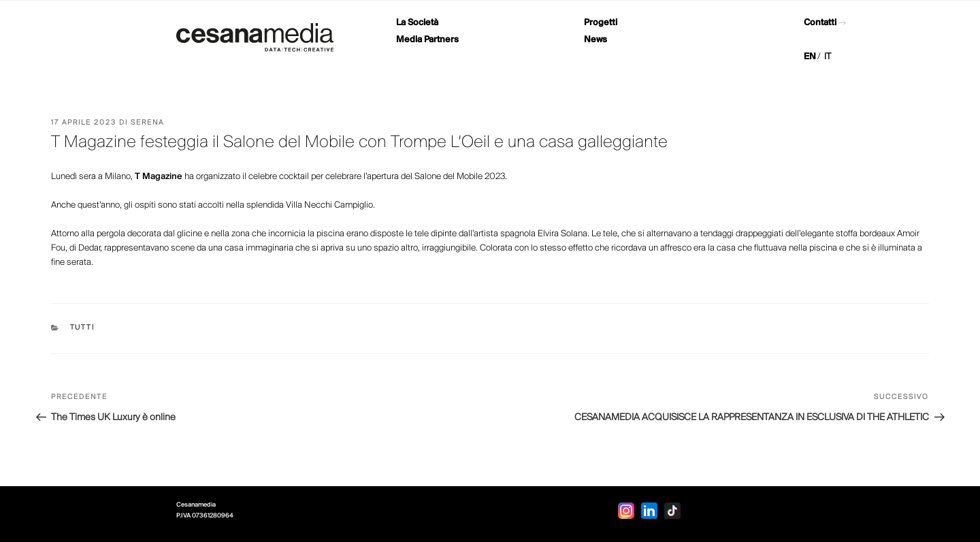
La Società (417, 23)
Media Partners (427, 40)
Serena (147, 123)
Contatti (820, 23)
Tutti (83, 328)
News (595, 40)
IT (828, 57)
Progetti (601, 23)
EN (810, 57)
